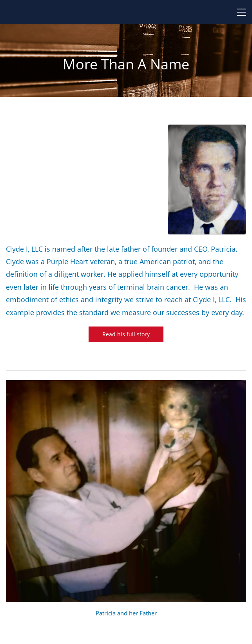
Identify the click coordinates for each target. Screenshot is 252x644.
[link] (207, 129)
